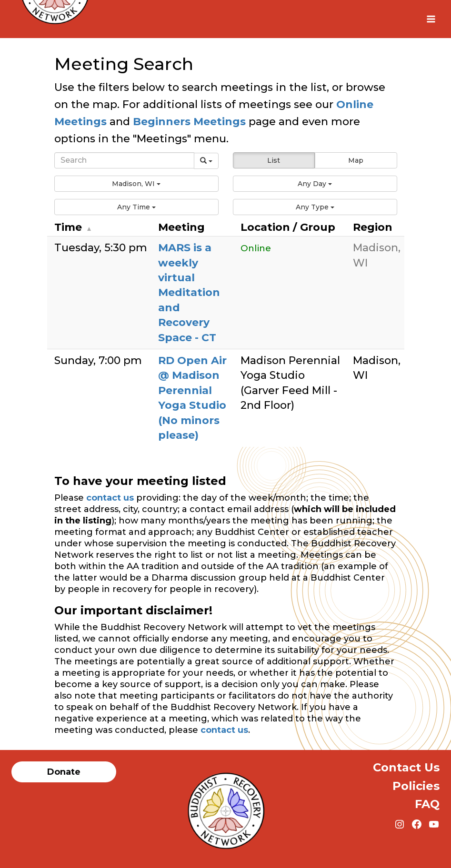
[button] (136, 184)
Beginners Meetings (188, 122)
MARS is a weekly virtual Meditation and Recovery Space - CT (189, 293)
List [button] (274, 160)
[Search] (124, 160)
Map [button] (356, 160)
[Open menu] (431, 19)
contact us (110, 498)
